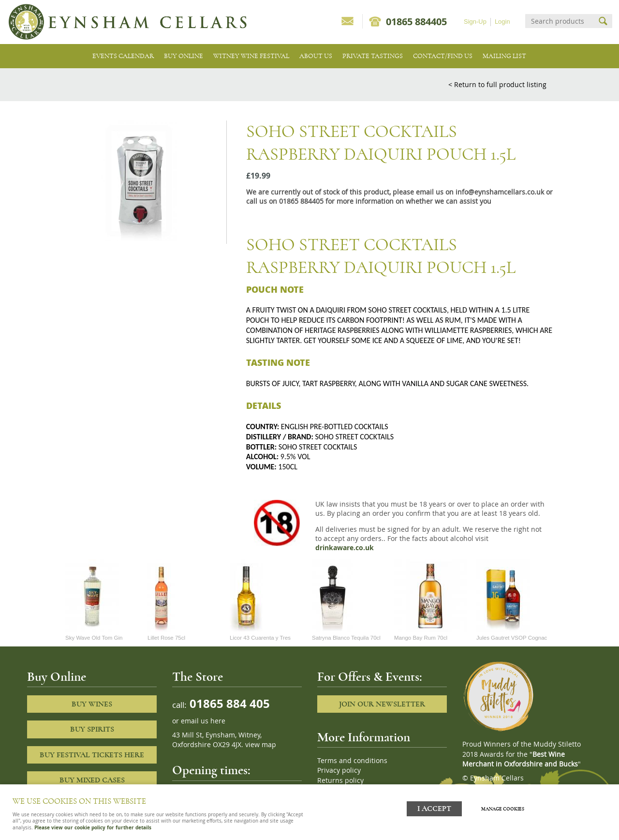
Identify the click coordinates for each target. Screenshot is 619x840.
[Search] (560, 21)
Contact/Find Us (443, 56)
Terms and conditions (352, 761)
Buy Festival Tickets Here (92, 755)
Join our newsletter (382, 704)
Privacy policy (339, 770)
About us (316, 56)
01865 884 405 (228, 703)
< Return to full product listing (497, 84)
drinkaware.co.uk (345, 548)
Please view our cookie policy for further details (93, 827)
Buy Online (184, 56)
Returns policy (340, 780)
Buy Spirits (92, 729)
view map (261, 745)
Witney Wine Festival (251, 56)
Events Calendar (123, 56)
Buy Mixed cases (92, 780)
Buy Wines (92, 704)
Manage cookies (505, 808)
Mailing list (504, 56)
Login (502, 22)
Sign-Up (475, 22)
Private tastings (373, 56)
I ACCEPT (434, 807)
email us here (203, 721)
